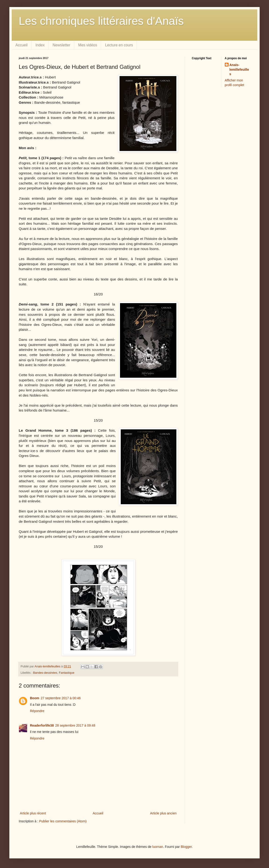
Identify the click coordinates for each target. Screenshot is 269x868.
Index (40, 45)
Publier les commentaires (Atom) (63, 821)
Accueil (22, 45)
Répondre (37, 711)
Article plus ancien (163, 813)
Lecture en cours (119, 45)
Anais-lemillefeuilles (239, 69)
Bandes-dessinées (45, 673)
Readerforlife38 (42, 725)
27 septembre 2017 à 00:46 (61, 698)
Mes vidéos (88, 45)
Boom (35, 698)
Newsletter (62, 45)
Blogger (186, 847)
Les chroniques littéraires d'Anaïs (101, 21)
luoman (158, 847)
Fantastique (67, 673)
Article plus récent (33, 813)
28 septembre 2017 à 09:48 (75, 725)
